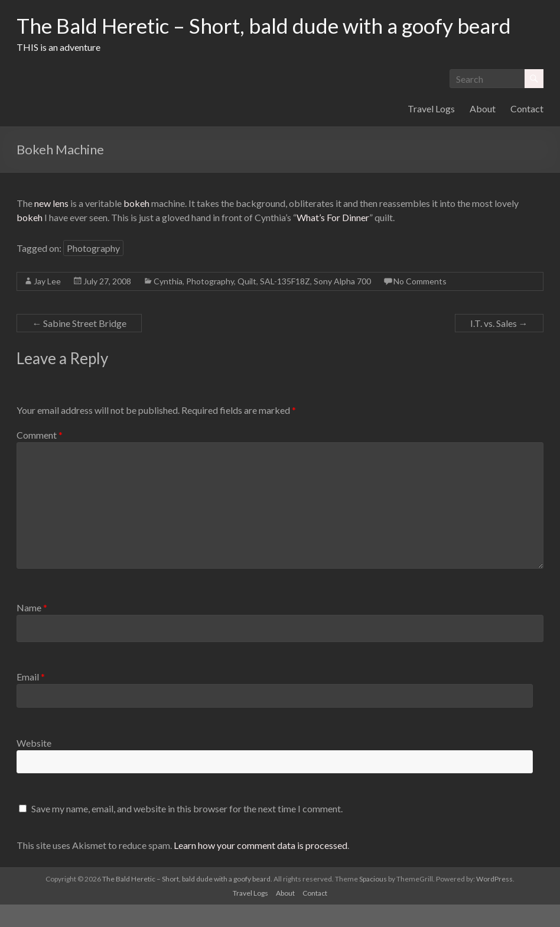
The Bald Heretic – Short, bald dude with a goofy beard (240, 37)
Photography (93, 270)
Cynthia (168, 304)
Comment (40, 457)
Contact (527, 131)
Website (34, 765)
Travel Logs (431, 131)
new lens (51, 226)
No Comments (420, 304)
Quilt (247, 304)
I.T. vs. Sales (499, 346)
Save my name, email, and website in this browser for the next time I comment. (187, 831)
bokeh (136, 226)
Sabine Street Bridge (79, 346)
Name (32, 630)
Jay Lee (47, 304)
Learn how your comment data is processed (261, 868)
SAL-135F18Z (285, 304)
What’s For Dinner (333, 240)
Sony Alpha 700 (342, 304)
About (483, 131)
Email (31, 699)
